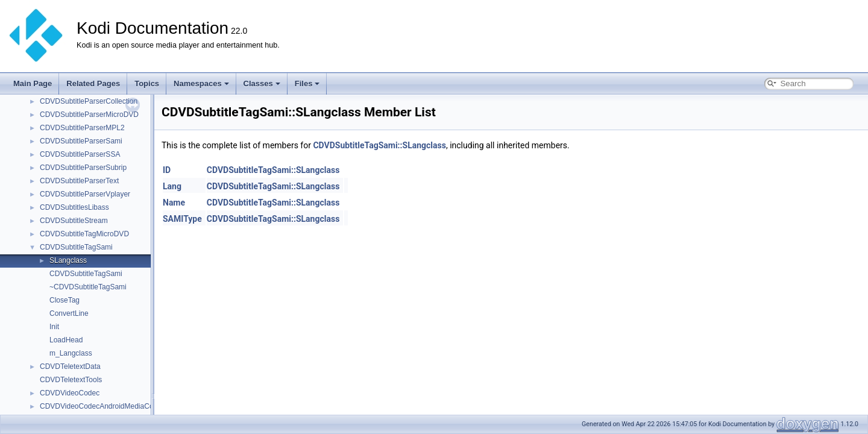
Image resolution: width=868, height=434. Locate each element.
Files (307, 83)
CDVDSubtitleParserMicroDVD (89, 115)
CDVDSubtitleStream (74, 221)
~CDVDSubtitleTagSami (88, 287)
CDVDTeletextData (70, 366)
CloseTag (64, 300)
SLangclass (68, 260)
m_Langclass (71, 353)
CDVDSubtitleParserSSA (80, 154)
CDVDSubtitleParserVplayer (85, 194)
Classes (262, 83)
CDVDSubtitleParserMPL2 (82, 128)
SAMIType (182, 219)
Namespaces (201, 83)
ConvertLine (69, 313)
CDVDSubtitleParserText (79, 181)
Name (174, 203)
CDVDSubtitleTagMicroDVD (84, 234)
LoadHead (66, 340)
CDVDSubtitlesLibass (74, 207)
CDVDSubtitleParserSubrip (83, 168)
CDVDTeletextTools (71, 380)
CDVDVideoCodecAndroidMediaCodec (102, 406)
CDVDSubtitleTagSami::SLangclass (379, 145)
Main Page (33, 83)
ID (167, 170)
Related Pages (93, 83)
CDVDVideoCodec (70, 393)
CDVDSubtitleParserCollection (89, 101)
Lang (172, 186)
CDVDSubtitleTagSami (76, 247)
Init (54, 327)
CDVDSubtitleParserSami (81, 141)
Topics (147, 83)
